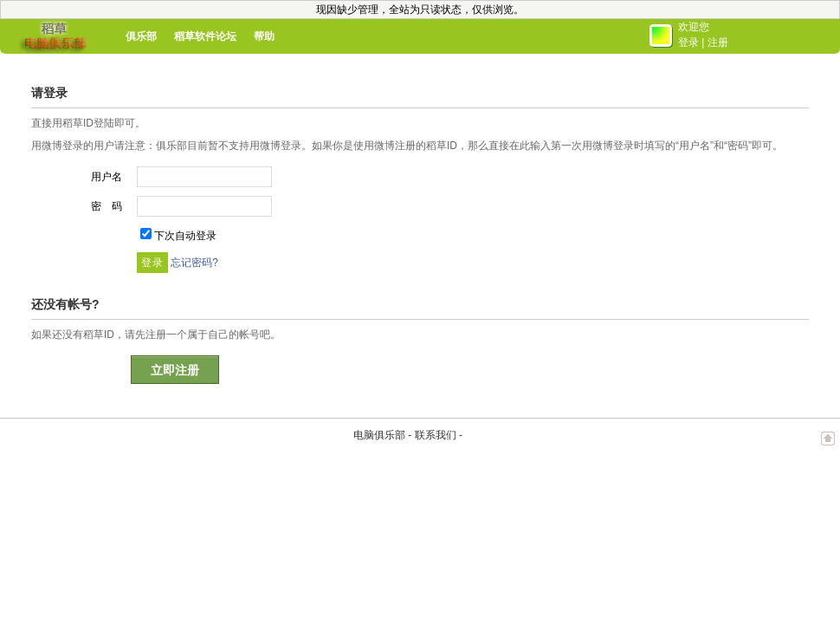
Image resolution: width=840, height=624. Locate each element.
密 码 (107, 206)
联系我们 (436, 435)
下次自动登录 (185, 236)
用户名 (107, 177)
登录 (688, 42)
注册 (718, 42)
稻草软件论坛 (205, 36)
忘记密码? (194, 263)
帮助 (264, 36)
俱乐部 (141, 36)
